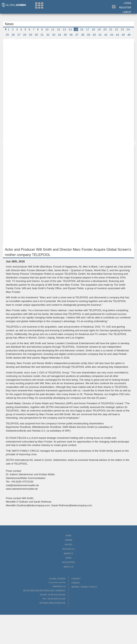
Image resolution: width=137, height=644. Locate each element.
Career (76, 583)
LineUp (127, 12)
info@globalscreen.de (52, 603)
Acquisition (68, 562)
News (68, 558)
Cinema (69, 540)
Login (128, 3)
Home (68, 536)
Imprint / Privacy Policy (84, 587)
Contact (76, 579)
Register (125, 8)
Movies (69, 545)
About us (69, 567)
